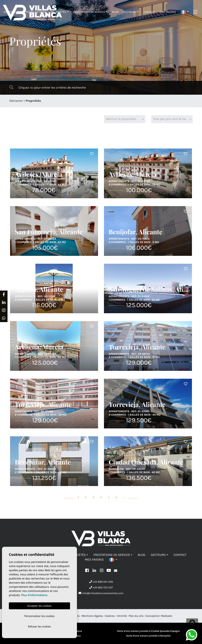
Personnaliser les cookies (39, 615)
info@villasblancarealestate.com (101, 593)
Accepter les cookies (39, 605)
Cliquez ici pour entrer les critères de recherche (48, 87)
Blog (115, 12)
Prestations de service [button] (89, 12)
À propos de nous (34, 12)
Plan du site (136, 616)
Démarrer (11, 12)
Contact (149, 12)
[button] (185, 12)
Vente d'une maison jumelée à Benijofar (148, 636)
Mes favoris (168, 12)
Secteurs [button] (130, 12)
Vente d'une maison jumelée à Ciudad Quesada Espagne (148, 631)
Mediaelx (166, 616)
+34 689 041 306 (101, 582)
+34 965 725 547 (101, 587)
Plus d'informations (34, 594)
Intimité (122, 616)
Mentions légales (92, 616)
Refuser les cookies (39, 626)
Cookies (110, 616)
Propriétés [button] (59, 12)
